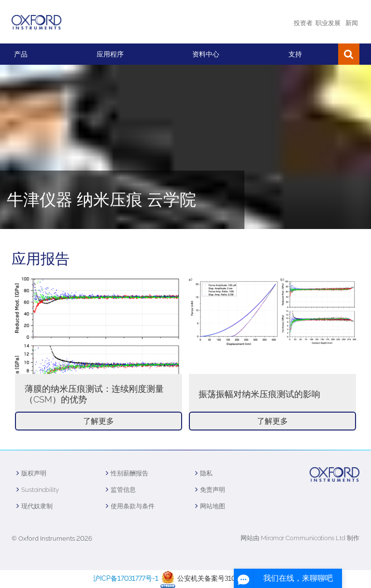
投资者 (303, 23)
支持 (295, 54)
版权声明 (34, 473)
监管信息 (123, 490)
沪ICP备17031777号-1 (126, 578)
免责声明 (213, 490)
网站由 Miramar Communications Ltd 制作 (300, 538)
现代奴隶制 (37, 506)
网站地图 (213, 506)
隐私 (206, 473)
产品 (21, 54)
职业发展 (328, 23)
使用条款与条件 (133, 506)
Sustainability (40, 490)
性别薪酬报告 (129, 473)
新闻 (352, 23)
